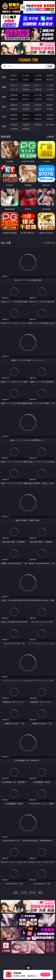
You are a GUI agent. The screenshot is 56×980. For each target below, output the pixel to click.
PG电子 (14, 75)
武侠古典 (50, 115)
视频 (4, 87)
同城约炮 (14, 125)
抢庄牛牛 (50, 80)
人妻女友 (38, 115)
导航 (4, 126)
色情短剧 (26, 129)
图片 (4, 107)
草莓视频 (38, 125)
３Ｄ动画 (50, 85)
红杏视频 (14, 129)
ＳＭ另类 (50, 89)
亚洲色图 (26, 105)
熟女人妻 (14, 89)
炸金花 (26, 80)
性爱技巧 (50, 119)
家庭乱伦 (26, 115)
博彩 (4, 77)
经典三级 (26, 99)
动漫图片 (50, 105)
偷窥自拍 (14, 105)
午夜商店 (26, 125)
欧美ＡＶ (38, 85)
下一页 (32, 893)
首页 (15, 893)
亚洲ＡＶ (14, 85)
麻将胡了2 (14, 80)
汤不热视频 (50, 125)
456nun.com (28, 60)
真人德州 (26, 75)
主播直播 (38, 89)
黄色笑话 (38, 119)
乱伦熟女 (38, 99)
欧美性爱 (50, 95)
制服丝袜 (14, 99)
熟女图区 (38, 109)
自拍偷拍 (26, 85)
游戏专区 (50, 75)
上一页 (24, 893)
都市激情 (14, 115)
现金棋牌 (38, 80)
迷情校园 (14, 119)
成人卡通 (38, 95)
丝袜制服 (26, 89)
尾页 (41, 893)
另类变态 (50, 99)
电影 (4, 97)
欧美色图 (38, 105)
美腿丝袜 (14, 109)
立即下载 (45, 975)
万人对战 (38, 75)
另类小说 (26, 119)
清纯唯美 (26, 109)
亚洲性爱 (14, 95)
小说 (4, 117)
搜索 (50, 66)
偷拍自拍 (26, 95)
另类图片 (50, 109)
